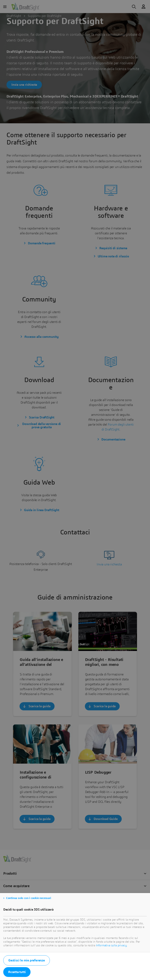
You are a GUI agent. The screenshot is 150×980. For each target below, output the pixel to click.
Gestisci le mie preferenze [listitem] (27, 960)
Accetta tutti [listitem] (17, 972)
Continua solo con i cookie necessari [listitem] (29, 898)
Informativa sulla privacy (111, 946)
